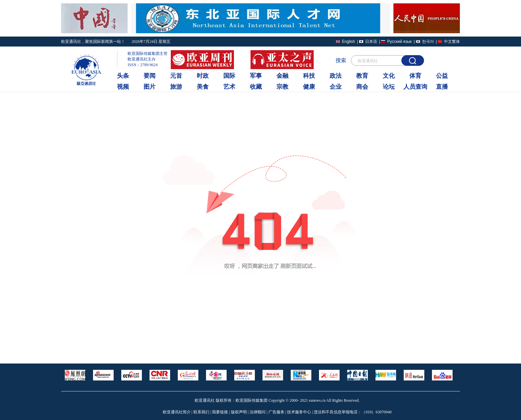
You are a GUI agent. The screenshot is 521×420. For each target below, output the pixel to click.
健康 (309, 87)
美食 (203, 87)
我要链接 (220, 412)
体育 (415, 76)
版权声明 (239, 412)
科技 (309, 76)
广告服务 (276, 412)
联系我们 (201, 412)
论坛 (389, 87)
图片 (150, 87)
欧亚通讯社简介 (177, 412)
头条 (123, 76)
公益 (442, 76)
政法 (336, 76)
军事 (256, 76)
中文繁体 (452, 42)
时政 (203, 76)
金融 (282, 76)
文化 (389, 76)
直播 (442, 87)
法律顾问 (258, 412)
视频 (123, 87)
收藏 (256, 87)
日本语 (371, 42)
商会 (362, 87)
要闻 (150, 76)
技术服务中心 (299, 412)
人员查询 (415, 87)
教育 (362, 76)
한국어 (428, 42)
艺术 (229, 87)
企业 (336, 87)
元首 (176, 76)
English (348, 42)
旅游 (176, 87)
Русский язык (399, 42)
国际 (229, 76)
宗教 (282, 87)
